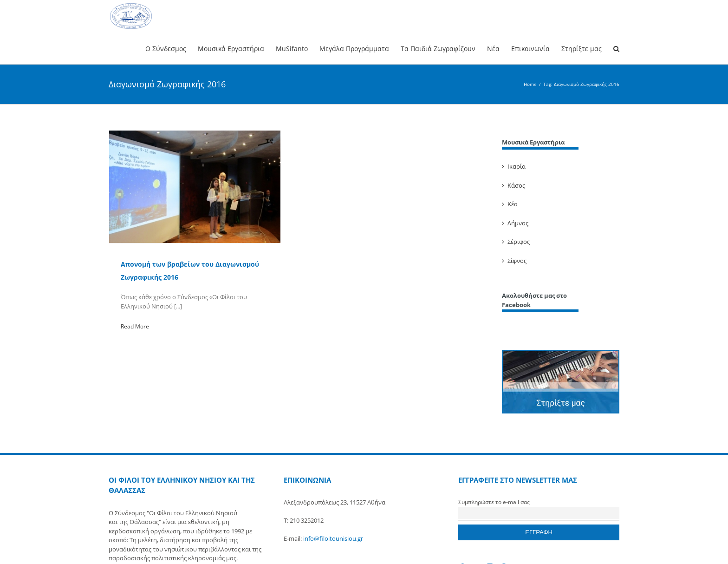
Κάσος (516, 185)
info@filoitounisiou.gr (333, 538)
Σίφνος (517, 261)
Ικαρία (517, 166)
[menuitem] (172, 48)
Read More (135, 326)
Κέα (513, 204)
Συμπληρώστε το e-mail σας (494, 502)
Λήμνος (518, 223)
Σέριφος (519, 242)
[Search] (616, 48)
